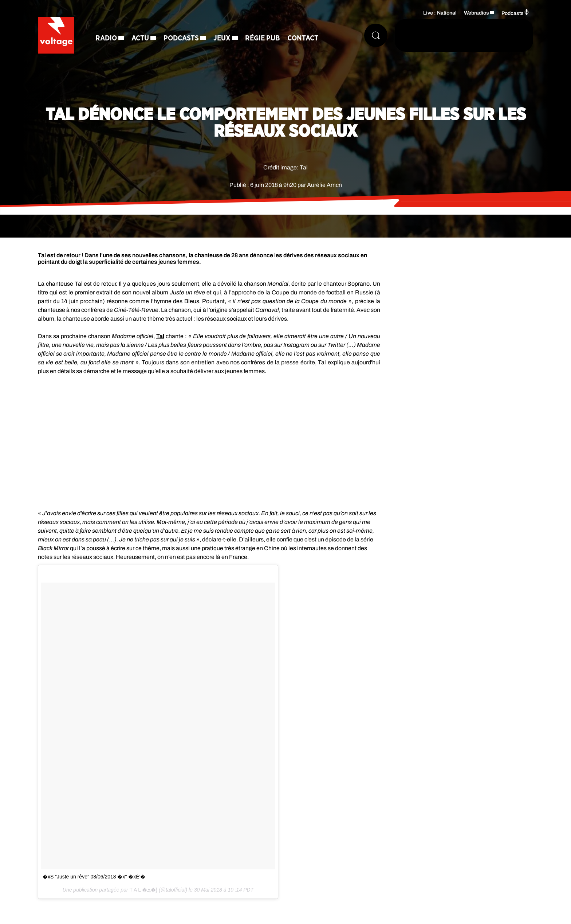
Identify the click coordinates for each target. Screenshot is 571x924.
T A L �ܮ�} (143, 890)
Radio (106, 38)
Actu (140, 38)
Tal (160, 336)
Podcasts (181, 38)
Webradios (477, 13)
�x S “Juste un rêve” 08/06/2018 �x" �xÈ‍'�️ (94, 877)
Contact (303, 38)
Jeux (222, 38)
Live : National (440, 13)
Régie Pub (263, 38)
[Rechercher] (376, 35)
